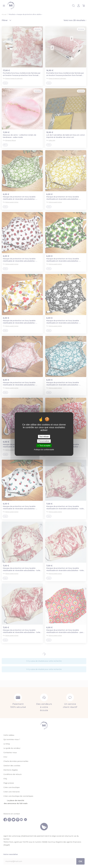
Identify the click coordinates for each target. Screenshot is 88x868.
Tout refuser (44, 437)
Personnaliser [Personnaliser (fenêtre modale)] (44, 441)
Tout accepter (44, 446)
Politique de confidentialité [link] (44, 449)
